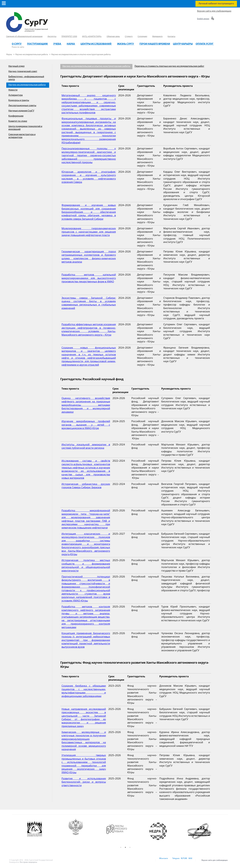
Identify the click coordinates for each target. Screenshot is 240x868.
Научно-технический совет (23, 71)
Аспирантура (16, 95)
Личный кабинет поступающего (216, 4)
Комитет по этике (18, 121)
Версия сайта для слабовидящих (214, 11)
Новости (13, 90)
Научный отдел (16, 66)
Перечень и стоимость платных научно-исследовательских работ (169, 66)
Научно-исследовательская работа (32, 55)
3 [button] (130, 847)
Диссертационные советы (22, 106)
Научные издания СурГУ (21, 111)
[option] (43, 831)
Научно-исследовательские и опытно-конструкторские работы (81, 55)
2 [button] (125, 847)
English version (203, 19)
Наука (9, 55)
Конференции (16, 116)
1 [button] (121, 847)
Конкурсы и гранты (19, 100)
